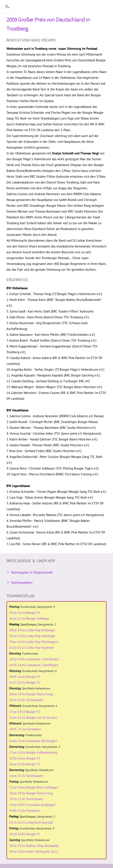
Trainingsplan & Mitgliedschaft (32, 572)
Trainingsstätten (22, 583)
